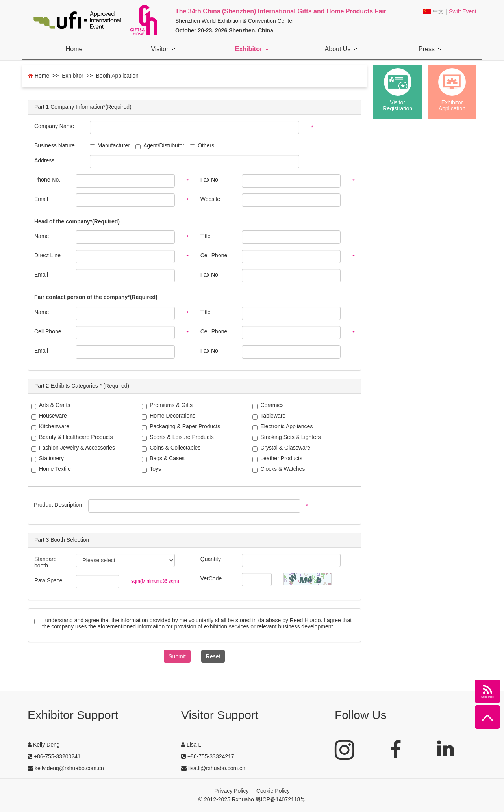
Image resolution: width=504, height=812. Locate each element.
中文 (438, 12)
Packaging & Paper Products (181, 427)
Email (41, 199)
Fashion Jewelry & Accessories (73, 448)
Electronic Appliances (283, 427)
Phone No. (47, 180)
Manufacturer (110, 146)
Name (42, 236)
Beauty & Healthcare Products (72, 438)
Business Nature (55, 145)
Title (206, 236)
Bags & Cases (163, 459)
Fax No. (210, 180)
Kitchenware (50, 427)
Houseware (49, 416)
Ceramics (268, 406)
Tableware (269, 416)
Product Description (58, 505)
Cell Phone (214, 255)
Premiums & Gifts (167, 406)
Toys (151, 469)
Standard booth (45, 562)
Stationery (47, 459)
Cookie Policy (273, 791)
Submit (177, 656)
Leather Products (277, 459)
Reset (213, 656)
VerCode (211, 578)
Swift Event (463, 11)
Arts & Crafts (51, 406)
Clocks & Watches (279, 469)
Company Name (54, 126)
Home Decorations (169, 416)
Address (44, 160)
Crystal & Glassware (281, 448)
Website (210, 199)
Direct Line (47, 255)
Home (74, 49)
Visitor (163, 49)
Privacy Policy (231, 791)
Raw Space (48, 580)
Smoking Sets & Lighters (286, 438)
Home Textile (51, 469)
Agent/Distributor (160, 146)
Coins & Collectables (171, 448)
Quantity (211, 559)
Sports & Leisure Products (178, 438)
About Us (341, 49)
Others (202, 146)
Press (430, 49)
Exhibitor (252, 49)
